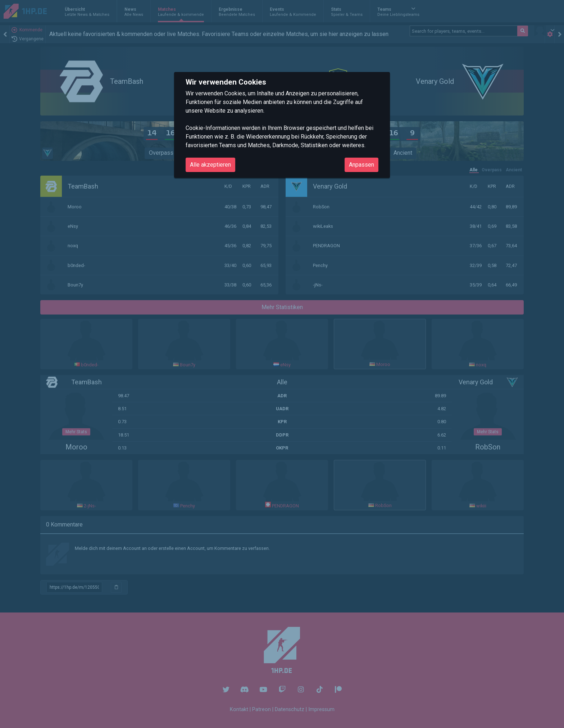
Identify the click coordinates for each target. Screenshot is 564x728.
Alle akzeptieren (210, 165)
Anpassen (361, 165)
